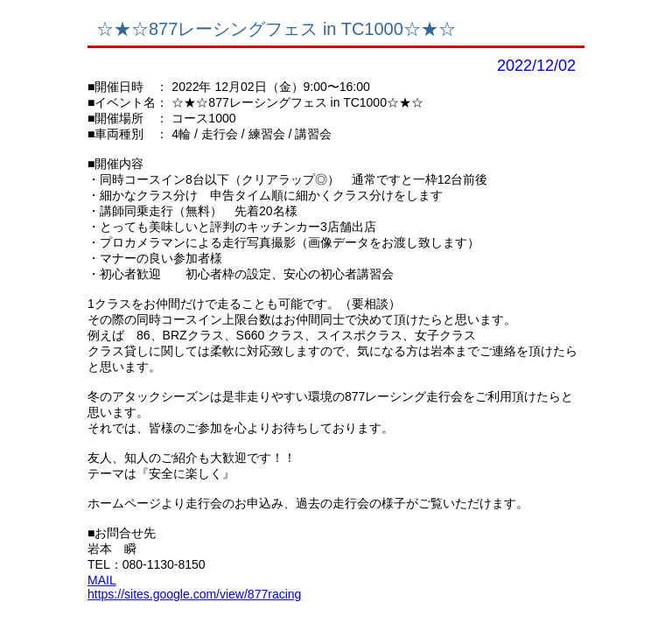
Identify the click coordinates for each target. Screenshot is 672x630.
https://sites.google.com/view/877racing (194, 594)
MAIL (102, 580)
